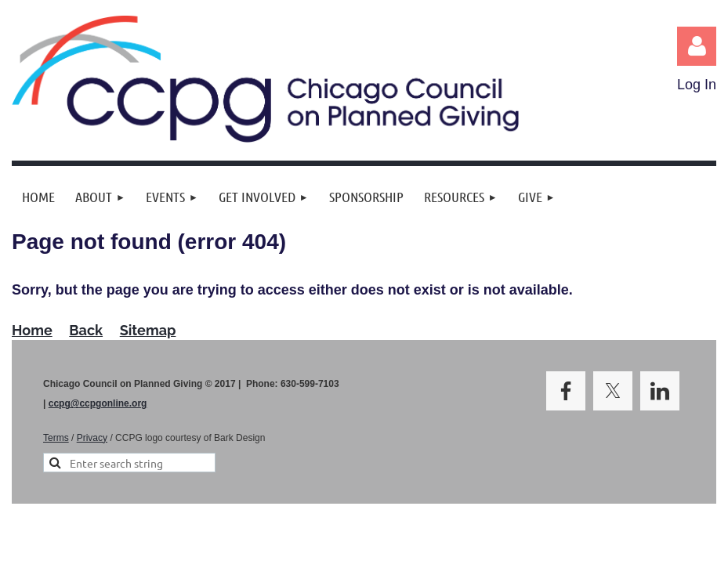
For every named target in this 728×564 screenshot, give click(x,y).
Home (32, 330)
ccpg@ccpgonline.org (98, 403)
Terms (56, 438)
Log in (697, 46)
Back (86, 330)
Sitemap (148, 330)
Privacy (92, 438)
